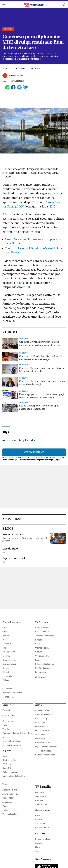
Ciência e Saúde (9, 664)
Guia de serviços (42, 730)
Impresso (7, 751)
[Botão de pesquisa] (64, 5)
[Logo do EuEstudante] (34, 4)
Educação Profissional (45, 664)
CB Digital (7, 764)
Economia (7, 644)
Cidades (6, 632)
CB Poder (39, 801)
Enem (38, 644)
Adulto (5, 737)
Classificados (9, 716)
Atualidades (40, 823)
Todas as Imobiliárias (44, 751)
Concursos (34, 68)
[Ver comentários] (25, 88)
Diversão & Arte (10, 652)
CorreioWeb (8, 705)
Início (5, 68)
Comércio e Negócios (12, 745)
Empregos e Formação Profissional (17, 733)
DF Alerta (40, 792)
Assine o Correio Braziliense (15, 776)
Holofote (6, 672)
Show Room (40, 735)
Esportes (6, 656)
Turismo (6, 680)
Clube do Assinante (11, 772)
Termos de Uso (9, 697)
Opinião (6, 668)
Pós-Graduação (42, 668)
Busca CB (7, 768)
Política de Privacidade (12, 693)
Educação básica (42, 628)
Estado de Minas (43, 839)
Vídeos (5, 806)
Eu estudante (18, 68)
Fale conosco (41, 672)
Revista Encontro (43, 810)
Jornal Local (40, 797)
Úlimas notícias (42, 726)
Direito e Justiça (10, 660)
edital (26, 287)
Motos (5, 810)
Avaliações (7, 802)
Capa (5, 628)
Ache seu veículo (10, 790)
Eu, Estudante (42, 622)
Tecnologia (7, 676)
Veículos (6, 729)
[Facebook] (13, 88)
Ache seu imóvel (42, 710)
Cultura (39, 652)
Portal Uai (40, 843)
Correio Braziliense (11, 622)
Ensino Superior (42, 632)
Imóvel (39, 705)
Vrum (5, 784)
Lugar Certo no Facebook (46, 747)
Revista (39, 819)
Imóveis (6, 725)
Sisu (37, 660)
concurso (11, 440)
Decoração (40, 739)
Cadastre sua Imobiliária (46, 755)
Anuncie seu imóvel (44, 714)
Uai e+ (38, 847)
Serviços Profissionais (12, 741)
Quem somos (8, 689)
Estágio (39, 640)
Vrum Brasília (41, 805)
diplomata (28, 440)
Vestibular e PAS (42, 656)
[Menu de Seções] (4, 5)
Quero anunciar (9, 721)
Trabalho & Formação (45, 636)
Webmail (6, 710)
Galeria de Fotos (42, 743)
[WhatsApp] (7, 88)
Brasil (5, 640)
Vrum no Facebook (10, 814)
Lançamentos (41, 722)
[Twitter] (19, 88)
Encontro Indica (42, 828)
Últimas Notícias (42, 648)
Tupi (37, 851)
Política (6, 636)
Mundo (5, 648)
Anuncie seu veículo (11, 794)
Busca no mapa (42, 718)
